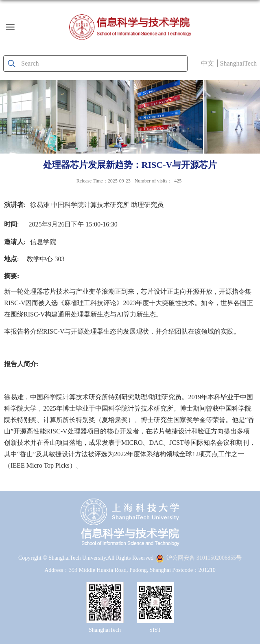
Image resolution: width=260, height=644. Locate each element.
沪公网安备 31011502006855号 (199, 558)
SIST (155, 630)
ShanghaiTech (238, 63)
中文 (208, 63)
